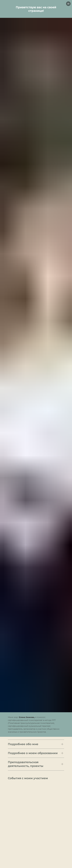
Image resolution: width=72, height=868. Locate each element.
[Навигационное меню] (68, 4)
